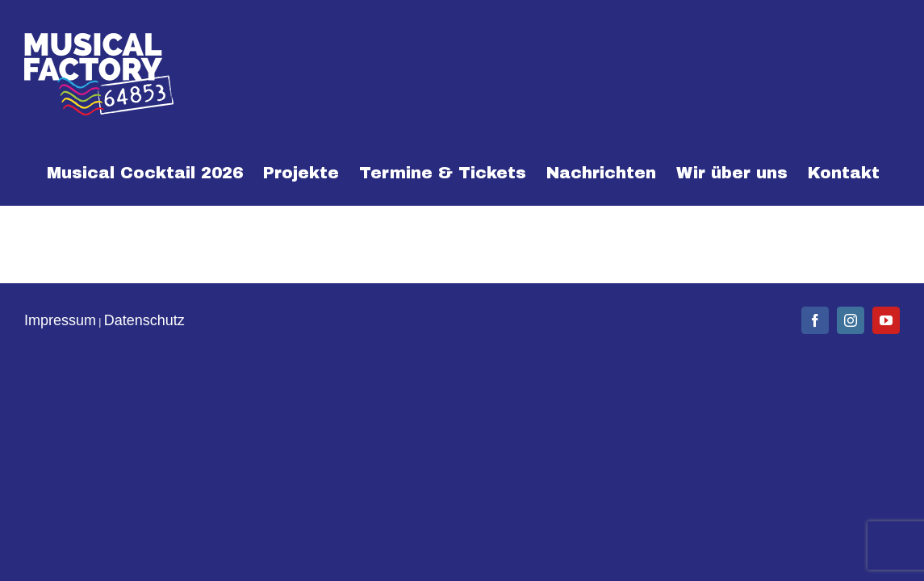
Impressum (60, 320)
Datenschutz (144, 320)
